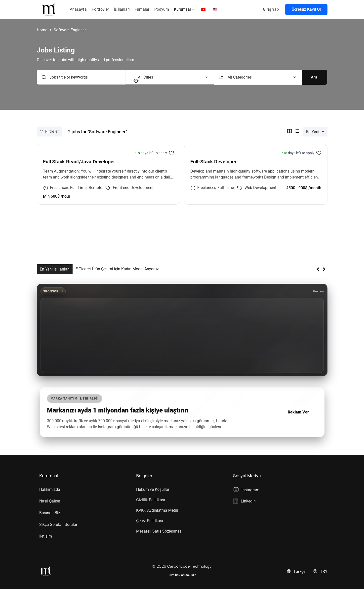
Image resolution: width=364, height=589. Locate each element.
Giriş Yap (271, 9)
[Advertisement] (182, 335)
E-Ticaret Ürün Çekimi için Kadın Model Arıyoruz (117, 269)
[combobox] (262, 77)
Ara (314, 77)
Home (42, 30)
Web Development (260, 187)
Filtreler (49, 131)
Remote (95, 187)
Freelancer (59, 187)
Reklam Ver (298, 412)
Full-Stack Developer (213, 161)
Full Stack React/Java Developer (79, 161)
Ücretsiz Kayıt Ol (306, 9)
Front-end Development (133, 187)
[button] (324, 269)
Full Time (78, 187)
